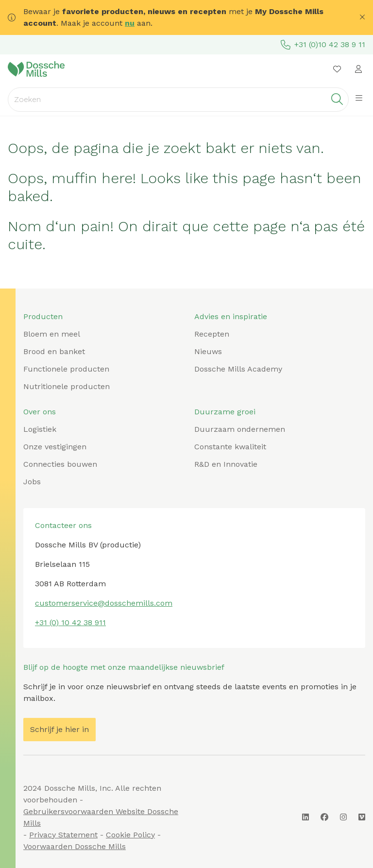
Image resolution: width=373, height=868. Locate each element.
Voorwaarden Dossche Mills (75, 846)
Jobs (32, 482)
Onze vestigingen (55, 447)
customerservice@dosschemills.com (104, 603)
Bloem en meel (52, 334)
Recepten (212, 334)
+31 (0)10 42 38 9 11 (323, 45)
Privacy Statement (63, 835)
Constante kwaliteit (230, 447)
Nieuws (208, 351)
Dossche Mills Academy (238, 369)
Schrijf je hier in (59, 729)
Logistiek (40, 429)
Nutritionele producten (67, 386)
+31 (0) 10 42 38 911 (70, 622)
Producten (43, 316)
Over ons (40, 412)
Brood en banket (54, 351)
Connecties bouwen (60, 464)
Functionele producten (66, 369)
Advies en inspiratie (231, 316)
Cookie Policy (130, 835)
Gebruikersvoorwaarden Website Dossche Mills (101, 817)
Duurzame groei (225, 412)
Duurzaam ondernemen (240, 429)
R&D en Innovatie (226, 464)
